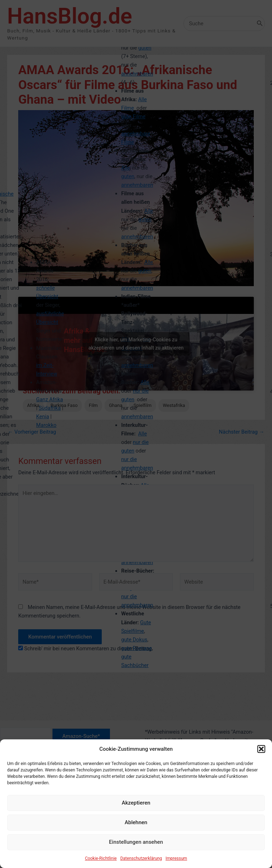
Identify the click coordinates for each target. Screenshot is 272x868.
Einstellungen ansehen (136, 848)
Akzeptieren (136, 809)
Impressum (176, 864)
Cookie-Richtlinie (101, 864)
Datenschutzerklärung (141, 864)
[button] (261, 755)
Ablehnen (136, 828)
